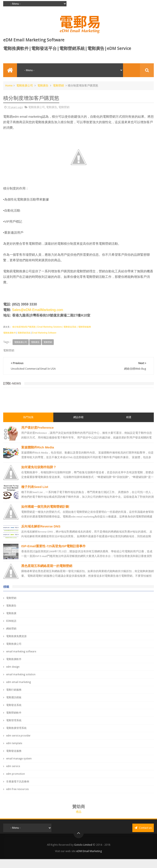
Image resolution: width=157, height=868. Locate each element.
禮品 (79, 812)
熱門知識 (28, 417)
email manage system (19, 759)
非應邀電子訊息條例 (18, 782)
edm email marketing (18, 682)
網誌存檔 (78, 417)
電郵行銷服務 (14, 690)
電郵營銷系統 (24, 333)
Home (9, 86)
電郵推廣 (11, 613)
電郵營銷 (58, 86)
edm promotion (16, 774)
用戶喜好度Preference (37, 428)
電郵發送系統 (14, 705)
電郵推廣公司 (25, 86)
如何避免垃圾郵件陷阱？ (39, 467)
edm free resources (17, 789)
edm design (13, 667)
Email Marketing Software (44, 333)
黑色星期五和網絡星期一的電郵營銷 (47, 566)
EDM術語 (11, 621)
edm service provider (18, 736)
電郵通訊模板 (14, 697)
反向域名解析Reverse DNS (41, 526)
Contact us (143, 828)
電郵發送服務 (14, 751)
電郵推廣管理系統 (16, 728)
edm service (13, 766)
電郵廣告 (43, 86)
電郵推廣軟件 (10, 333)
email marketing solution (21, 674)
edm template (14, 743)
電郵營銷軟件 (14, 713)
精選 (129, 417)
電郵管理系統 (14, 720)
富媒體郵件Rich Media (38, 447)
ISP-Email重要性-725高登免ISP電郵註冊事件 (53, 546)
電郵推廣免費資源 (16, 636)
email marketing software (21, 652)
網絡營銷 (11, 629)
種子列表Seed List (35, 487)
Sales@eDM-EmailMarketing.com (38, 310)
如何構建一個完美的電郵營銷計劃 (45, 507)
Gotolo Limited (83, 845)
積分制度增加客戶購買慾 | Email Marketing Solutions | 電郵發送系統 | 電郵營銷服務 (51, 327)
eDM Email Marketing (89, 851)
